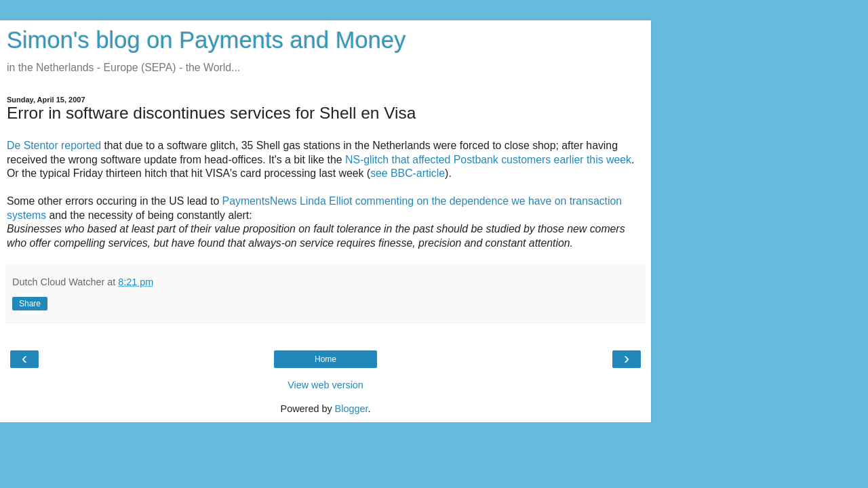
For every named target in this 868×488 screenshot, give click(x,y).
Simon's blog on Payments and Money (206, 40)
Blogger (352, 409)
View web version (325, 385)
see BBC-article (408, 173)
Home (325, 359)
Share (30, 304)
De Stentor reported (54, 145)
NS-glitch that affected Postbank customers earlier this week (488, 160)
